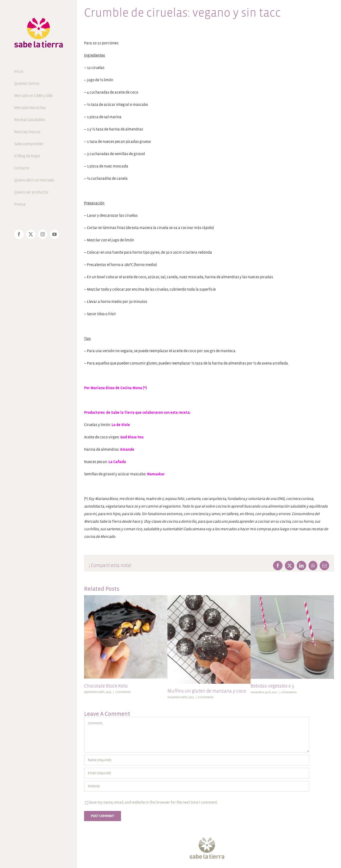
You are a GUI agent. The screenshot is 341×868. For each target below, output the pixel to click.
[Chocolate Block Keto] (126, 597)
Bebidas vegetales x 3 (272, 686)
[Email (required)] (197, 773)
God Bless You (132, 437)
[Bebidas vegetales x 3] (292, 597)
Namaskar (155, 474)
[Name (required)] (197, 760)
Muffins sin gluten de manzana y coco (207, 691)
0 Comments (123, 692)
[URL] (197, 786)
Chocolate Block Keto (106, 686)
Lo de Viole (121, 425)
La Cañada (117, 462)
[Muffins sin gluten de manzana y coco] (209, 597)
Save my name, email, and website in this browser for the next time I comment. (153, 802)
